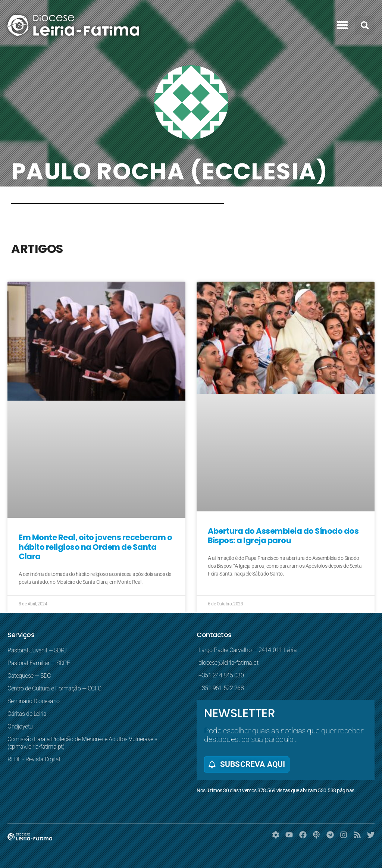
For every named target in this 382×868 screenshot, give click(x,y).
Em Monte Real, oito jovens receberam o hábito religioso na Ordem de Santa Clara (95, 547)
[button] (342, 25)
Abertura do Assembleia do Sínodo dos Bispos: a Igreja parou (283, 536)
